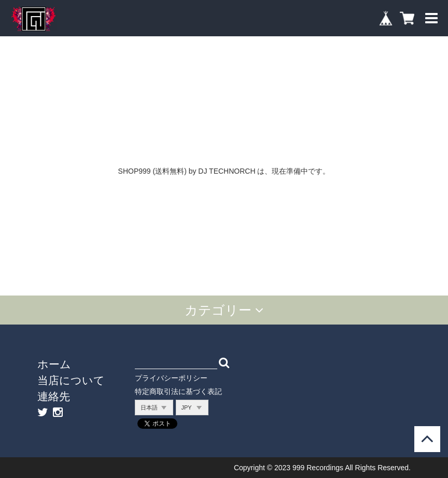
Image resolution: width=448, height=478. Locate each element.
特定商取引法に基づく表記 (178, 391)
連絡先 (54, 396)
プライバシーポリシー (171, 378)
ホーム (54, 364)
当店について (71, 380)
